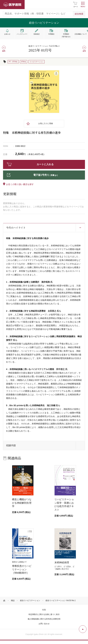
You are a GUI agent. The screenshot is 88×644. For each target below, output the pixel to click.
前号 (4, 51)
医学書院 (12, 5)
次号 (84, 51)
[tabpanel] (44, 92)
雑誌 (13, 600)
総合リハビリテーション (30, 600)
